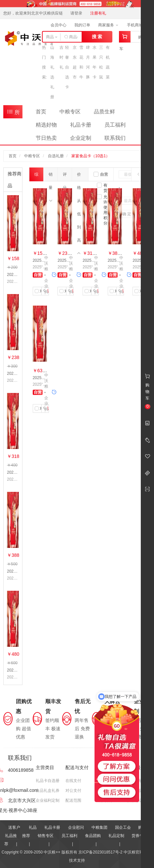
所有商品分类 (13, 113)
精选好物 (46, 125)
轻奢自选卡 (67, 67)
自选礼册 (56, 156)
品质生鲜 (104, 112)
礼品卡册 (81, 125)
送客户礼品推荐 (12, 836)
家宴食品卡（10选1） (91, 156)
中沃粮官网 (134, 852)
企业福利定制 (48, 800)
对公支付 (73, 791)
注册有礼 (98, 13)
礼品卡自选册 (48, 781)
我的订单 (82, 25)
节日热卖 (46, 138)
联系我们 (115, 138)
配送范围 (73, 800)
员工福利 (115, 125)
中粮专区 (70, 112)
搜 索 (97, 37)
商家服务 (108, 25)
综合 (36, 177)
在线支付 (73, 781)
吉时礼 (61, 57)
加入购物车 (48, 291)
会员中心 (58, 25)
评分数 (65, 177)
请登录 (76, 13)
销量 (51, 177)
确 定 (127, 214)
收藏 (44, 291)
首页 (41, 112)
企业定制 (81, 138)
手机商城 (137, 25)
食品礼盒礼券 (48, 791)
